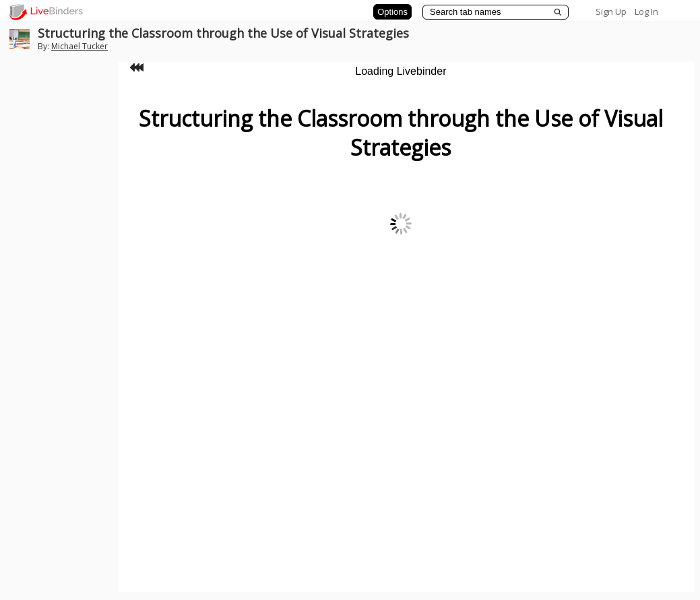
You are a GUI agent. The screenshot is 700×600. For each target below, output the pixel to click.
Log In (646, 11)
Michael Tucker (79, 46)
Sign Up (611, 11)
